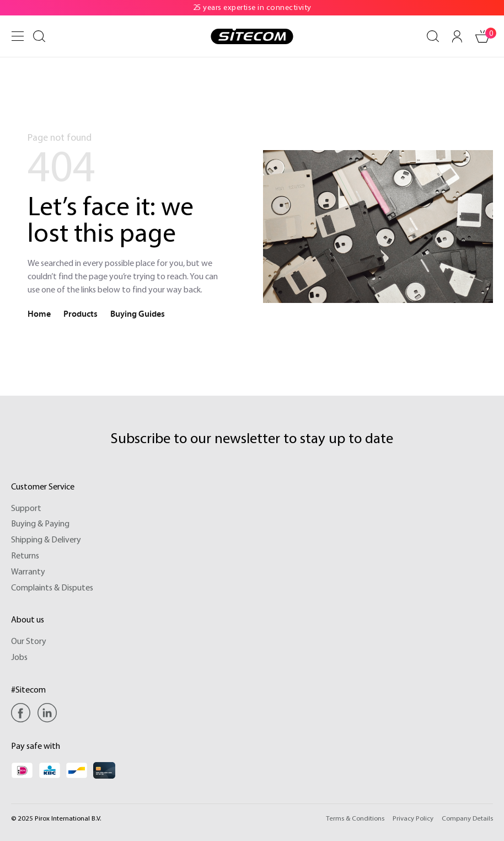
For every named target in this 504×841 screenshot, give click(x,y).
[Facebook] (23, 713)
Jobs (19, 657)
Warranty (28, 571)
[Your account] (457, 36)
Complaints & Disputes (52, 587)
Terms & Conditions (355, 818)
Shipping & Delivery (46, 539)
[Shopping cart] (482, 36)
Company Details (467, 818)
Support (26, 508)
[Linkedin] (47, 713)
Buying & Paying (40, 523)
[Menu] (18, 36)
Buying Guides (138, 314)
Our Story (29, 641)
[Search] (39, 36)
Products (81, 314)
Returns (25, 555)
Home (39, 314)
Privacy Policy (413, 818)
